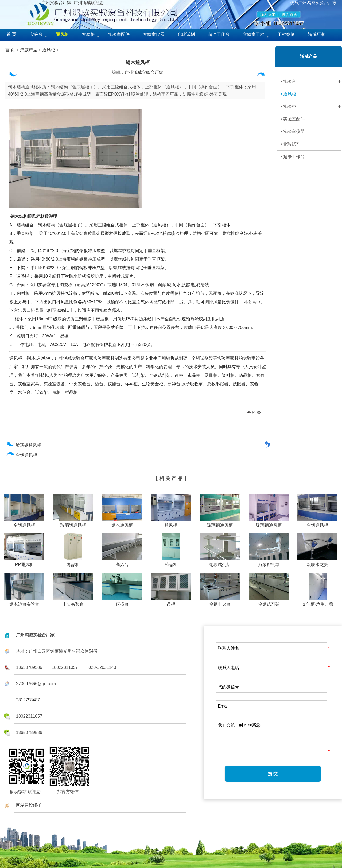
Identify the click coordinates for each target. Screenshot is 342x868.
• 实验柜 (311, 107)
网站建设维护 (29, 805)
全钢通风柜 (22, 455)
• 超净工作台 (293, 157)
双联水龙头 (317, 563)
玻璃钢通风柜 (24, 445)
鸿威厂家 (317, 34)
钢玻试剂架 (220, 563)
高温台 (122, 563)
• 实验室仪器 (293, 131)
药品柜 (171, 563)
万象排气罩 (269, 563)
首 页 (10, 50)
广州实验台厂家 (56, 3)
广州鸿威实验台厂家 (144, 72)
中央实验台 (73, 602)
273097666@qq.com (36, 684)
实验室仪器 (154, 34)
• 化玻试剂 (290, 144)
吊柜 (171, 602)
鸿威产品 (28, 50)
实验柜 (88, 34)
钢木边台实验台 (24, 602)
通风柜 (49, 50)
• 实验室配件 (293, 119)
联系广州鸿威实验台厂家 (313, 3)
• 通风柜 (288, 94)
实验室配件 (119, 34)
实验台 (36, 34)
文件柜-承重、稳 (318, 602)
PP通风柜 (24, 563)
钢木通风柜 (138, 62)
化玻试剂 (186, 34)
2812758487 (28, 700)
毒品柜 (73, 563)
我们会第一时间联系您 (271, 736)
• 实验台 (311, 81)
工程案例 (286, 34)
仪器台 (122, 602)
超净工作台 (219, 34)
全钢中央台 (220, 602)
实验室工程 (254, 34)
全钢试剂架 (269, 602)
